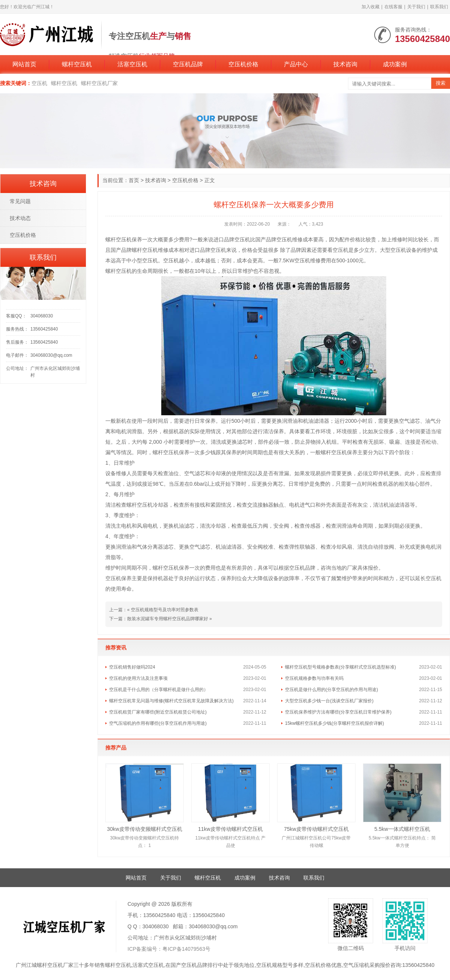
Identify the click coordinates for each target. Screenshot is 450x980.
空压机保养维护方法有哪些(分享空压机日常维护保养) (338, 712)
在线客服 (393, 7)
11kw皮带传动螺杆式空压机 (230, 829)
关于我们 (416, 7)
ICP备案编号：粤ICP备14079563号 (169, 949)
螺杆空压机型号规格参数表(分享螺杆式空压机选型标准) (340, 667)
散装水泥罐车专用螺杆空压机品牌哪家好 (168, 619)
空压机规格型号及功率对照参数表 (165, 610)
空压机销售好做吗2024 (132, 667)
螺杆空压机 (77, 64)
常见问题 (20, 201)
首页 (134, 180)
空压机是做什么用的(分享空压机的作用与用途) (331, 690)
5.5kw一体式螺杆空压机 (402, 829)
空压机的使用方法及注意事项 (138, 678)
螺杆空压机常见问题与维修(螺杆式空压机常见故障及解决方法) (171, 701)
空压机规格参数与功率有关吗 (314, 678)
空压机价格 (243, 64)
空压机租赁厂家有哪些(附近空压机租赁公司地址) (158, 712)
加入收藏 (370, 7)
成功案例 (395, 64)
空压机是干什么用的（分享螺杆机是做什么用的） (159, 690)
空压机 (39, 83)
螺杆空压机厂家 (99, 83)
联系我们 (439, 7)
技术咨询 (345, 64)
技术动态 (20, 218)
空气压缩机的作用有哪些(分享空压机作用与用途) (158, 723)
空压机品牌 (188, 64)
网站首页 (24, 64)
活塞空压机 (132, 64)
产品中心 (296, 64)
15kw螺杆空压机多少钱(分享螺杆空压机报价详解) (334, 723)
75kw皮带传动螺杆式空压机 (316, 829)
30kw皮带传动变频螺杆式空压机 (145, 829)
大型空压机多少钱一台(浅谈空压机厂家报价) (329, 701)
